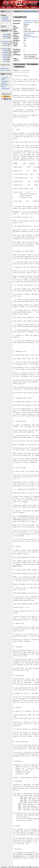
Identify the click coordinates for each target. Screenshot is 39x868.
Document (6, 43)
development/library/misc (31, 37)
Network (6, 56)
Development (5, 42)
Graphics (6, 52)
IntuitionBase (5, 81)
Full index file (4, 68)
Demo (5, 38)
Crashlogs (4, 17)
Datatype (6, 36)
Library (5, 54)
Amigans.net (5, 78)
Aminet (3, 80)
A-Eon (3, 87)
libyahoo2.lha (28, 22)
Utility (5, 59)
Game (5, 50)
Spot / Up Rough (29, 33)
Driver (5, 45)
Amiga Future (5, 88)
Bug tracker (4, 19)
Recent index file (5, 70)
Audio (5, 34)
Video (5, 61)
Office (5, 58)
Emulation (4, 49)
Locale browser (6, 21)
